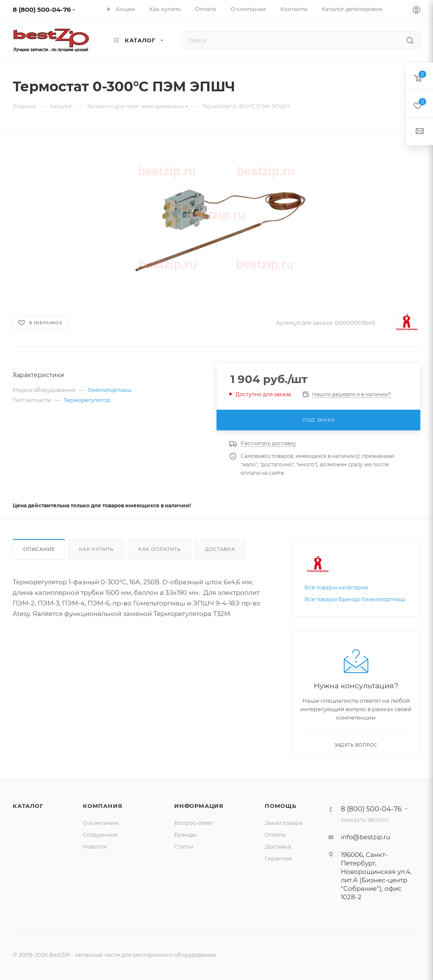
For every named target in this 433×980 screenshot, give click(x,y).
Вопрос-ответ (194, 823)
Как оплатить (160, 549)
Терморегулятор (87, 400)
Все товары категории (336, 587)
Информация (199, 806)
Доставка (220, 549)
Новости (95, 846)
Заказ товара (284, 823)
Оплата (275, 835)
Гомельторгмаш (110, 390)
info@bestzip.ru (366, 837)
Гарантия (278, 858)
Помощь (281, 806)
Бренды (185, 835)
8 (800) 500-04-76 (42, 10)
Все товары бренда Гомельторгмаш (355, 599)
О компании (101, 823)
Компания (103, 806)
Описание (39, 549)
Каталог (28, 806)
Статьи (184, 846)
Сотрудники (100, 835)
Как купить (96, 549)
